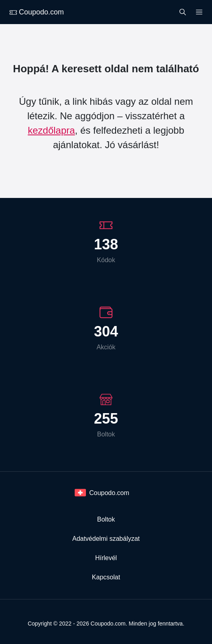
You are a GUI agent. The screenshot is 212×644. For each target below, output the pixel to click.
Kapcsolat (106, 577)
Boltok (106, 519)
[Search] (183, 11)
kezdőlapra (51, 130)
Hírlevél (106, 558)
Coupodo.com (37, 12)
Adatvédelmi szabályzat (106, 539)
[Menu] (199, 11)
